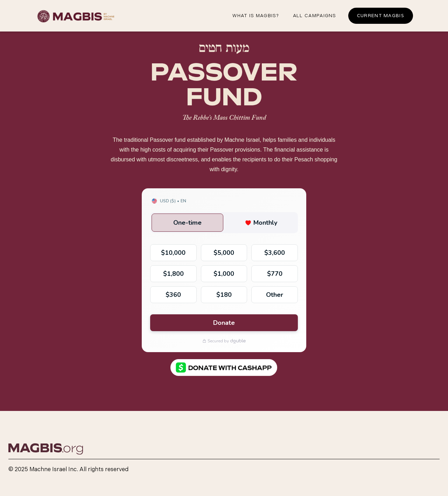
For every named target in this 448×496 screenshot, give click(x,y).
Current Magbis (381, 16)
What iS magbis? (256, 16)
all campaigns (315, 16)
